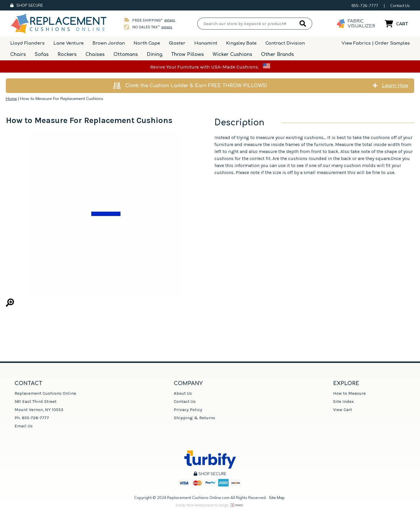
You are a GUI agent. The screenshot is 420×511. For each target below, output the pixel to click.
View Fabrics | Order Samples (376, 43)
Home (11, 99)
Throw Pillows (188, 55)
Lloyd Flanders (27, 43)
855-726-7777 (365, 6)
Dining (155, 55)
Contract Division (285, 43)
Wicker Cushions (232, 55)
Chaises (95, 55)
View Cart (343, 410)
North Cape (147, 43)
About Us (183, 393)
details (170, 20)
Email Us (24, 426)
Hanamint (206, 43)
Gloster (177, 43)
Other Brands (278, 55)
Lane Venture (69, 43)
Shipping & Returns (195, 418)
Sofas (42, 55)
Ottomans (126, 55)
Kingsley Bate (241, 43)
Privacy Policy (188, 410)
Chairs (18, 55)
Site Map (277, 498)
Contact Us (400, 6)
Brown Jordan (109, 43)
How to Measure (349, 393)
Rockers (67, 55)
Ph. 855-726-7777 (32, 418)
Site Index (343, 401)
